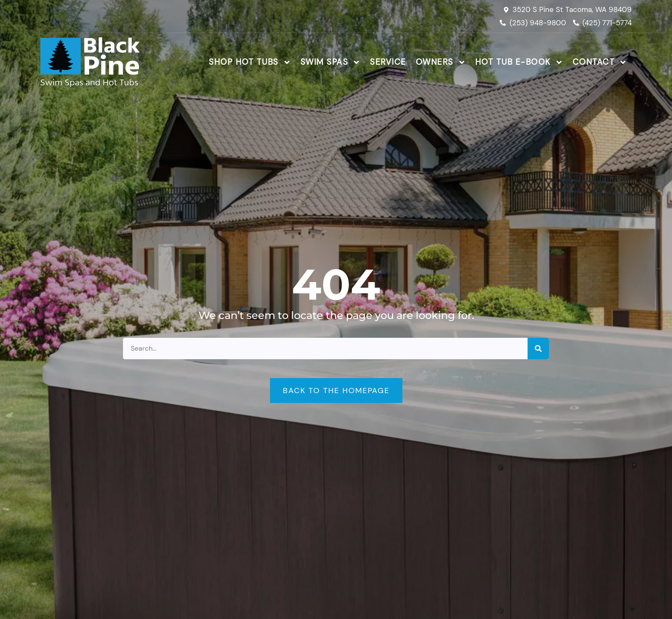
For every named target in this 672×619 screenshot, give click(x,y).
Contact (600, 62)
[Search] (538, 349)
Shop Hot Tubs (250, 62)
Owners (441, 62)
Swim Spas (331, 62)
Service (388, 62)
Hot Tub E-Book (519, 62)
